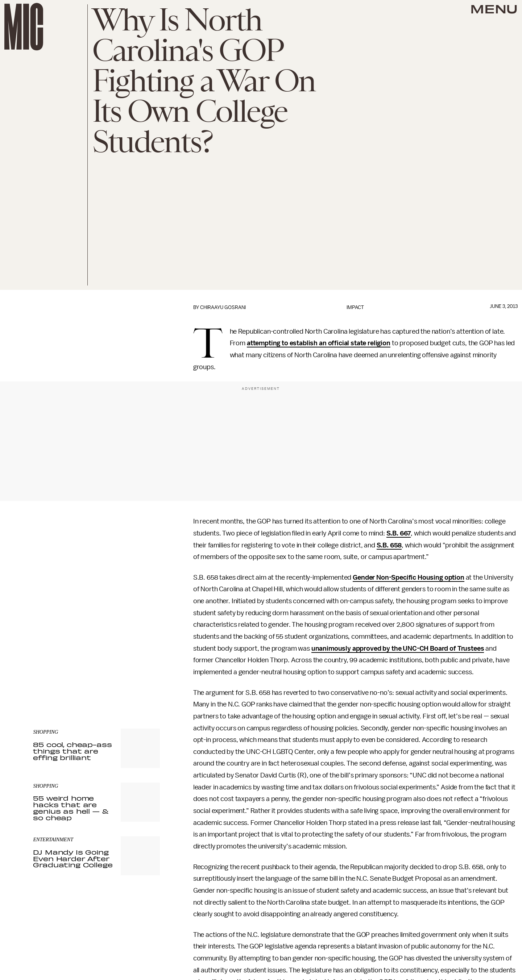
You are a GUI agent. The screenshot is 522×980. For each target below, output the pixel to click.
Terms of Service (134, 670)
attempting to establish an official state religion (319, 343)
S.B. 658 (389, 545)
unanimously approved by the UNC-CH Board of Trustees (398, 649)
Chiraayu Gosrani (223, 307)
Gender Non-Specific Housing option (409, 577)
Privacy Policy (48, 674)
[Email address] (96, 639)
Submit (142, 659)
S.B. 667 (399, 533)
